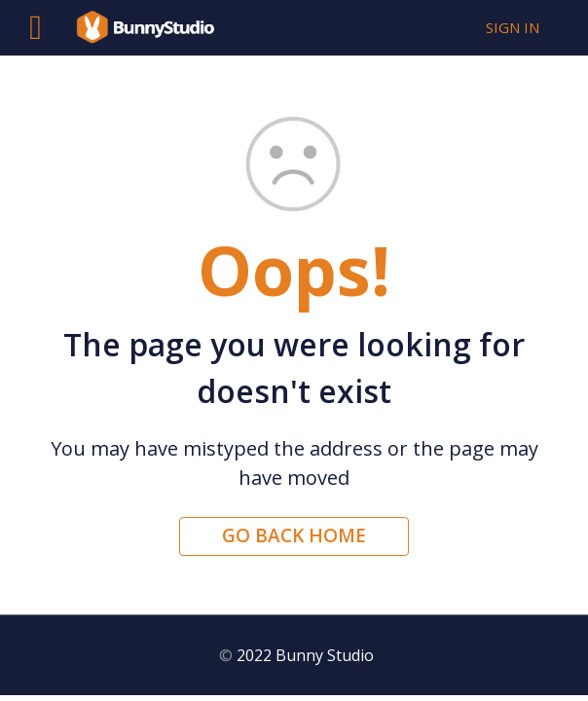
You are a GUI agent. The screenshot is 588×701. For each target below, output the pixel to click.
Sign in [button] (513, 27)
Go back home (294, 535)
